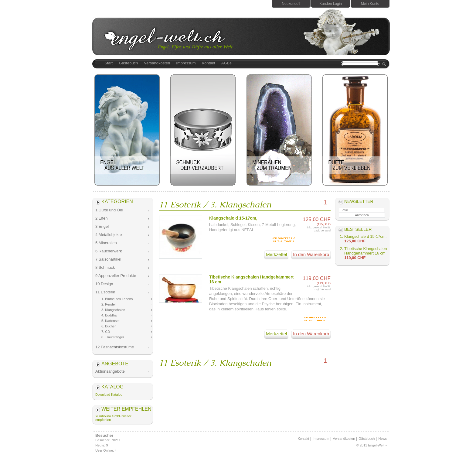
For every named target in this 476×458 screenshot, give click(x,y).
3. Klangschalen (113, 310)
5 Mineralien (106, 243)
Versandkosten (157, 63)
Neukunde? (291, 4)
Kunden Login (331, 4)
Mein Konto (370, 4)
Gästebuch (128, 63)
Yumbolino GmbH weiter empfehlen (113, 418)
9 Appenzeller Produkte (116, 276)
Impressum (186, 63)
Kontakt (209, 63)
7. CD (106, 332)
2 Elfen (101, 218)
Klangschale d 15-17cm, (233, 218)
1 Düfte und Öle (109, 210)
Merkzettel (276, 254)
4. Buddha (109, 315)
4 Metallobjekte (109, 235)
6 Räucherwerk (109, 251)
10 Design (104, 284)
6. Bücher (109, 326)
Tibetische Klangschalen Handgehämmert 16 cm (365, 251)
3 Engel (102, 226)
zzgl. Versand (322, 231)
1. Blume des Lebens (117, 299)
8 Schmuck (105, 267)
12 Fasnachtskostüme (115, 347)
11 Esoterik (105, 292)
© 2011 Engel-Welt (370, 445)
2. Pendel (108, 304)
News (382, 439)
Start (109, 63)
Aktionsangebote (110, 371)
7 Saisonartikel (108, 259)
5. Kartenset (110, 321)
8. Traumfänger (113, 337)
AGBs (226, 63)
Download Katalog (109, 395)
